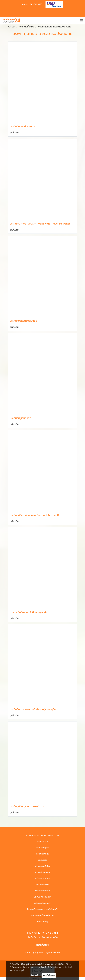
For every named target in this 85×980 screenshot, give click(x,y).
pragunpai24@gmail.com (46, 953)
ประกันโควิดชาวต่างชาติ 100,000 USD (42, 835)
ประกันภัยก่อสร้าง (42, 872)
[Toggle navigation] (81, 20)
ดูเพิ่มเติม (15, 133)
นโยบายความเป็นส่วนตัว (63, 967)
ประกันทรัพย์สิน (43, 854)
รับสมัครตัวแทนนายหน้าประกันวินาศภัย (42, 909)
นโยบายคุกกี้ (19, 970)
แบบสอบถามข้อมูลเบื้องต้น (42, 915)
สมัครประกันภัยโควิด (43, 903)
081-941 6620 (36, 4)
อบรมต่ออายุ (43, 921)
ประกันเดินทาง (42, 842)
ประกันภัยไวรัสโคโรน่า (43, 897)
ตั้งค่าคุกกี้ (35, 975)
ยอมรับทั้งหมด (49, 975)
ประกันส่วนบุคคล (43, 848)
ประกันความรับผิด (42, 866)
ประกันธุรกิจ (43, 860)
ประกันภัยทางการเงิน (43, 878)
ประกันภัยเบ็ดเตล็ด (43, 885)
